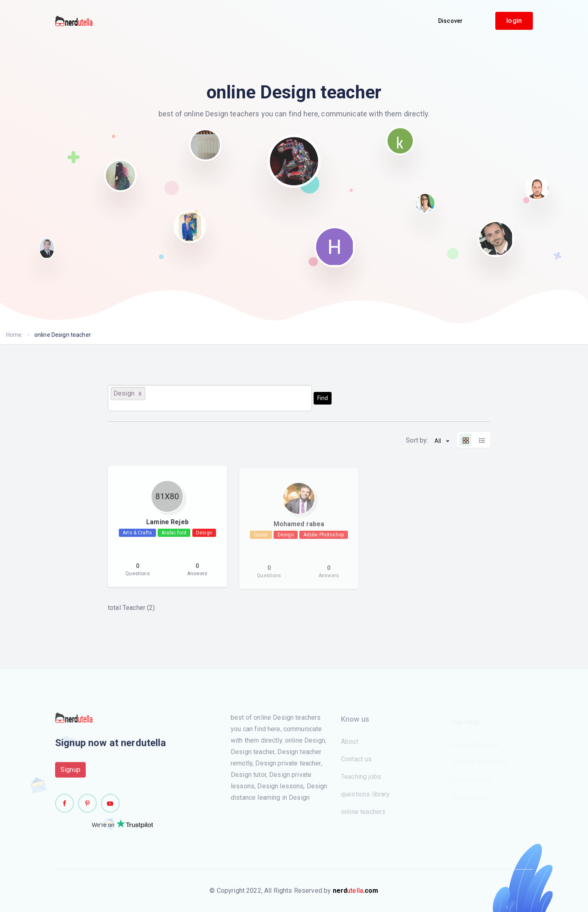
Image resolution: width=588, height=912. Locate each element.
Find (323, 398)
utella (356, 891)
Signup (70, 773)
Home (14, 335)
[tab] (465, 440)
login (514, 21)
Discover (450, 21)
